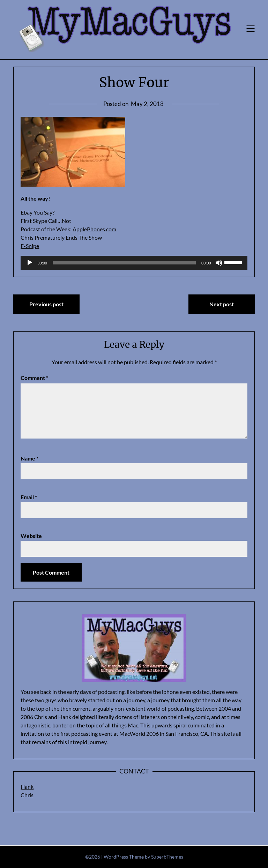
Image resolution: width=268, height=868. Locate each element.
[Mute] (219, 263)
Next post (222, 304)
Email (29, 497)
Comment (34, 378)
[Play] (30, 263)
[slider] (124, 263)
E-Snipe (30, 246)
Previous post (46, 304)
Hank (27, 787)
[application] (134, 263)
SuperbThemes (167, 857)
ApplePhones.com (94, 229)
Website (31, 536)
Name (29, 458)
